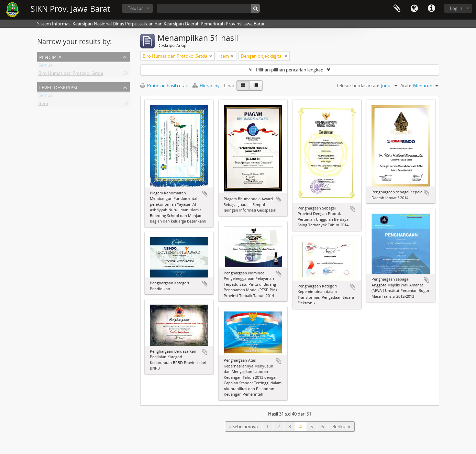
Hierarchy (207, 86)
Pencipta (50, 56)
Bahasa (414, 9)
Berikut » (341, 427)
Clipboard (397, 9)
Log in (456, 8)
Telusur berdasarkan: (358, 86)
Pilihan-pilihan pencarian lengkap (290, 70)
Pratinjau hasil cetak (164, 86)
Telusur (135, 8)
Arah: (406, 86)
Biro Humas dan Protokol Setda (71, 75)
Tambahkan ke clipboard (205, 194)
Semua (46, 66)
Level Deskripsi (58, 87)
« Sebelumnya (243, 427)
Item (43, 105)
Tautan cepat (431, 9)
